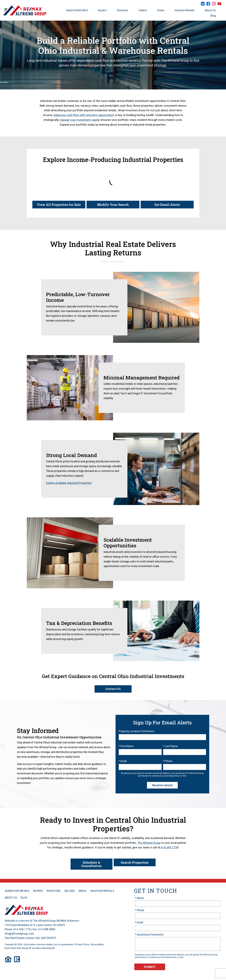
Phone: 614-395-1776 (18, 929)
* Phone (168, 761)
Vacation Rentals (102, 891)
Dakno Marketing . (45, 948)
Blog (24, 898)
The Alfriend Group (149, 843)
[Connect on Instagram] (214, 5)
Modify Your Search (113, 205)
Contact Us (113, 689)
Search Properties (135, 862)
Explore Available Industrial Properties (69, 483)
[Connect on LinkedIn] (203, 5)
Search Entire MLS (17, 891)
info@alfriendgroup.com (19, 934)
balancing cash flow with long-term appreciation (84, 115)
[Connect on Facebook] (208, 5)
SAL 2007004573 (46, 938)
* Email (123, 761)
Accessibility (97, 944)
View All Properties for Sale (59, 205)
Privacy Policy (82, 944)
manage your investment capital (80, 120)
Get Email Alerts (167, 205)
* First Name (126, 746)
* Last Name (170, 746)
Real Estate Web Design (18, 948)
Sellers (69, 891)
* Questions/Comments (149, 935)
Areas (82, 891)
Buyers (38, 891)
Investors (54, 891)
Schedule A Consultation (91, 864)
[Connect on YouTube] (219, 5)
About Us (11, 898)
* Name (139, 898)
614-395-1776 (169, 847)
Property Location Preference (136, 731)
